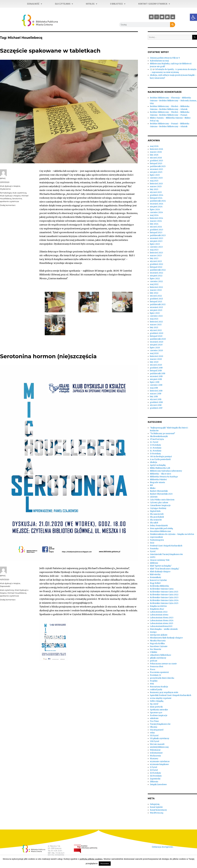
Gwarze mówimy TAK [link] (160, 560)
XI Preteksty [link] (155, 773)
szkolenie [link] (154, 718)
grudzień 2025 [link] (156, 161)
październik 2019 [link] (158, 374)
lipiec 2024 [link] (155, 210)
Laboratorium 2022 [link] (159, 612)
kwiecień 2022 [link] (156, 287)
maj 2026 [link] (154, 146)
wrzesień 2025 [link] (156, 169)
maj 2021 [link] (154, 319)
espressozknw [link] (156, 537)
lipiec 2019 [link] (155, 382)
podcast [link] (154, 661)
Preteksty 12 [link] (155, 675)
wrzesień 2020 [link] (157, 342)
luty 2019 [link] (154, 397)
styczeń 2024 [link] (156, 227)
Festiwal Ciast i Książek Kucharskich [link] (166, 546)
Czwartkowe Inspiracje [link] (160, 505)
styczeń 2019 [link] (156, 399)
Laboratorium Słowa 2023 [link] (162, 618)
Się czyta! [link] (154, 704)
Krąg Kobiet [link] (155, 583)
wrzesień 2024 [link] (157, 204)
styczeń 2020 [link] (156, 365)
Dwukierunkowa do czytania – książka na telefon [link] (172, 534)
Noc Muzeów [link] (156, 649)
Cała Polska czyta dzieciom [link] (162, 500)
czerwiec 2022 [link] (156, 281)
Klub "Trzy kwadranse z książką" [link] (165, 569)
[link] (193, 17)
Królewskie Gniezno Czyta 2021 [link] (164, 592)
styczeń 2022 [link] (156, 296)
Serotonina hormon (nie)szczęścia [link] (48, 356)
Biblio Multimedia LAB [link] (160, 468)
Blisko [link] (153, 488)
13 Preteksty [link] (155, 445)
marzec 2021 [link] (156, 325)
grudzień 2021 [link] (156, 299)
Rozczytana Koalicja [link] (159, 687)
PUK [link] (152, 684)
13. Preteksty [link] (156, 448)
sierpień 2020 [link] (156, 345)
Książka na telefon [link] (158, 606)
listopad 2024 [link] (156, 198)
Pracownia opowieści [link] (159, 672)
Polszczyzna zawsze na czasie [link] (163, 664)
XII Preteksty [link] (156, 776)
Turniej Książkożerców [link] (160, 724)
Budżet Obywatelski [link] (159, 491)
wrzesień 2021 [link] (156, 307)
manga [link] (153, 632)
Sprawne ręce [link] (156, 713)
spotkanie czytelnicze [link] (9, 201)
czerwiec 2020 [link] (156, 351)
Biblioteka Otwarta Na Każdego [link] (164, 477)
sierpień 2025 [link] (156, 172)
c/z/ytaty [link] (154, 497)
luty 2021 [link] (154, 327)
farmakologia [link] (6, 193)
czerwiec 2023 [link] (156, 247)
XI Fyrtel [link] (154, 770)
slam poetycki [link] (156, 707)
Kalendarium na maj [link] (159, 61)
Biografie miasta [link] (157, 482)
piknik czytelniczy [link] (158, 658)
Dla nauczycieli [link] (157, 514)
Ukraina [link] (154, 727)
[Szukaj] (173, 25)
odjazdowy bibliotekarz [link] (160, 655)
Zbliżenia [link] (154, 782)
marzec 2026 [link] (156, 152)
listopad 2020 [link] (156, 336)
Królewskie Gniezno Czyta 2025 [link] (164, 603)
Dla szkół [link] (154, 523)
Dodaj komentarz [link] (8, 205)
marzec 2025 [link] (156, 187)
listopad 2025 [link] (156, 164)
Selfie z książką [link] (157, 701)
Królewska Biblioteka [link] (159, 586)
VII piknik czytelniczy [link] (160, 738)
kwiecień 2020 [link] (157, 356)
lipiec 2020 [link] (155, 348)
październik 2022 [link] (158, 270)
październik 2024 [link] (158, 201)
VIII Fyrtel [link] (155, 741)
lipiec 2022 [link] (155, 279)
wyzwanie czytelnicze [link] (160, 761)
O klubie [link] (154, 652)
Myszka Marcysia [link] (158, 641)
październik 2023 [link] (158, 235)
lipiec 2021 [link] (155, 313)
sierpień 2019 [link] (156, 379)
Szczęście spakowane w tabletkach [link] (50, 51)
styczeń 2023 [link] (156, 261)
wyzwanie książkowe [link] (159, 764)
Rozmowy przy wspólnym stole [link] (164, 692)
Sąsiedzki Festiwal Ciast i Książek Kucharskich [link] (171, 695)
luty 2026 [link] (154, 155)
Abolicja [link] (153, 462)
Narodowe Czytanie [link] (159, 646)
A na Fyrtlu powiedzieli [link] (160, 459)
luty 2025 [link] (154, 189)
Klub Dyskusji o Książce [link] (10, 196)
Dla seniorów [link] (156, 520)
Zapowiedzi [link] (5, 586)
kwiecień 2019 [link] (156, 391)
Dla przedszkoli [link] (157, 517)
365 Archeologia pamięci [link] (161, 457)
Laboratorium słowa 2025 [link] (161, 623)
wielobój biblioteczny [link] (159, 747)
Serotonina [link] (17, 199)
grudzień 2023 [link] (157, 230)
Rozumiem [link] (105, 864)
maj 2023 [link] (154, 250)
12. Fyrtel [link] (154, 442)
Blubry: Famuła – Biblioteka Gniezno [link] (166, 118)
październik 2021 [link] (158, 304)
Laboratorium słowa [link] (159, 615)
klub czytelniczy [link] (20, 193)
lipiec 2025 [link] (155, 175)
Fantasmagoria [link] (157, 540)
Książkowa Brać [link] (157, 609)
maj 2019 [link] (154, 388)
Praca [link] (153, 669)
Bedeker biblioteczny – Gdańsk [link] (173, 109)
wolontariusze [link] (156, 753)
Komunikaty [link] (156, 577)
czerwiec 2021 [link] (156, 316)
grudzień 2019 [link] (156, 368)
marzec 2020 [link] (156, 359)
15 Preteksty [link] (155, 454)
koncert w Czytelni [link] (158, 580)
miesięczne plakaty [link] (159, 635)
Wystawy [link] (154, 759)
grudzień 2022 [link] (157, 264)
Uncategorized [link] (157, 730)
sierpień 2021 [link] (156, 310)
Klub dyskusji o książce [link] (10, 186)
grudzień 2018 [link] (156, 402)
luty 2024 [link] (154, 224)
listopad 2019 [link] (156, 371)
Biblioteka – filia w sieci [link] (160, 474)
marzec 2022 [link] (156, 290)
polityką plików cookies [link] (91, 859)
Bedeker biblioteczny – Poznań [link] (173, 115)
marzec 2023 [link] (156, 256)
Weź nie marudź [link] (157, 744)
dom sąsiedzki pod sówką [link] (161, 528)
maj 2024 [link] (154, 215)
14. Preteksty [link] (156, 451)
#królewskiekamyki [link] (159, 436)
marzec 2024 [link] (156, 221)
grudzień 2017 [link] (156, 408)
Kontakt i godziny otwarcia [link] (154, 4)
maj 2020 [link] (154, 353)
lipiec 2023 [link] (155, 244)
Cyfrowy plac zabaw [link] (159, 503)
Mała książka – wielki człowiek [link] (164, 629)
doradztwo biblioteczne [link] (160, 531)
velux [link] (152, 733)
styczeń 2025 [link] (156, 192)
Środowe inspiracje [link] (159, 715)
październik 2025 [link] (158, 166)
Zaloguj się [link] (155, 804)
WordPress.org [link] (157, 813)
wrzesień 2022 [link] (157, 273)
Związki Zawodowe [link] (158, 785)
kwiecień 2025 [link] (156, 184)
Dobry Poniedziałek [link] (159, 526)
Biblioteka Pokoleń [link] (158, 480)
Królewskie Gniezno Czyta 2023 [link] (164, 598)
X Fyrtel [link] (153, 767)
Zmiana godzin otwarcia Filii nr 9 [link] (165, 58)
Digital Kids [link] (155, 511)
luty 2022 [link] (154, 293)
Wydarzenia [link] (5, 189)
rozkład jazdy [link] (156, 690)
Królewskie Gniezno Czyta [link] (162, 589)
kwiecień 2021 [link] (156, 322)
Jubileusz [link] (154, 563)
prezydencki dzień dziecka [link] (162, 678)
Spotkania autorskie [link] (159, 710)
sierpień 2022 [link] (156, 276)
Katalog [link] (92, 4)
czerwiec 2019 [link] (156, 385)
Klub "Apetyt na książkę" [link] (161, 566)
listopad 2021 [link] (156, 302)
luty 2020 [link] (154, 362)
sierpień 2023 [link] (156, 241)
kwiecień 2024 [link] (157, 218)
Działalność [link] (35, 4)
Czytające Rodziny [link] (158, 508)
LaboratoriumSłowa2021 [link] (161, 626)
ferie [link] (152, 543)
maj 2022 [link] (154, 284)
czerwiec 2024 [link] (156, 212)
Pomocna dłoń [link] (157, 667)
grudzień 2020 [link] (157, 333)
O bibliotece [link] (118, 4)
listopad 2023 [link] (156, 233)
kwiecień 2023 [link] (156, 253)
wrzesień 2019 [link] (156, 376)
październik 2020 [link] (158, 339)
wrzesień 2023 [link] (157, 238)
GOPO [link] (153, 557)
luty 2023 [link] (154, 258)
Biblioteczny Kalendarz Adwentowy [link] (166, 471)
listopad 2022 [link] (156, 267)
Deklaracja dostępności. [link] (163, 847)
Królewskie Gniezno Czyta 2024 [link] (164, 600)
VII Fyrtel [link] (154, 736)
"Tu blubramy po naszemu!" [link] (163, 434)
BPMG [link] (3, 178)
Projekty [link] (154, 681)
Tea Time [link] (154, 721)
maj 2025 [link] (154, 181)
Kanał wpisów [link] (156, 807)
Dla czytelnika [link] (64, 4)
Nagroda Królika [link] (157, 644)
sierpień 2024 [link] (156, 207)
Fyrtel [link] (153, 551)
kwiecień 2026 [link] (156, 149)
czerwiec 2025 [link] (156, 178)
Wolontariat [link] (155, 750)
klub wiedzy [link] (155, 574)
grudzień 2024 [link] (157, 195)
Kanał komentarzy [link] (158, 810)
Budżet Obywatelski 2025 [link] (161, 494)
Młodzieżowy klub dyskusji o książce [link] (166, 638)
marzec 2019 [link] (156, 394)
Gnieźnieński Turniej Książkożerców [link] (166, 554)
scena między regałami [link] (161, 698)
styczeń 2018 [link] (156, 405)
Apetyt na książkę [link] (158, 465)
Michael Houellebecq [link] (17, 593)
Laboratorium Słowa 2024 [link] (162, 621)
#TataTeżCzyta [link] (157, 439)
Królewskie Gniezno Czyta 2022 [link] (164, 595)
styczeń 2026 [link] (156, 158)
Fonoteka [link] (154, 549)
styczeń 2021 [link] (156, 330)
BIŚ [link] (151, 485)
